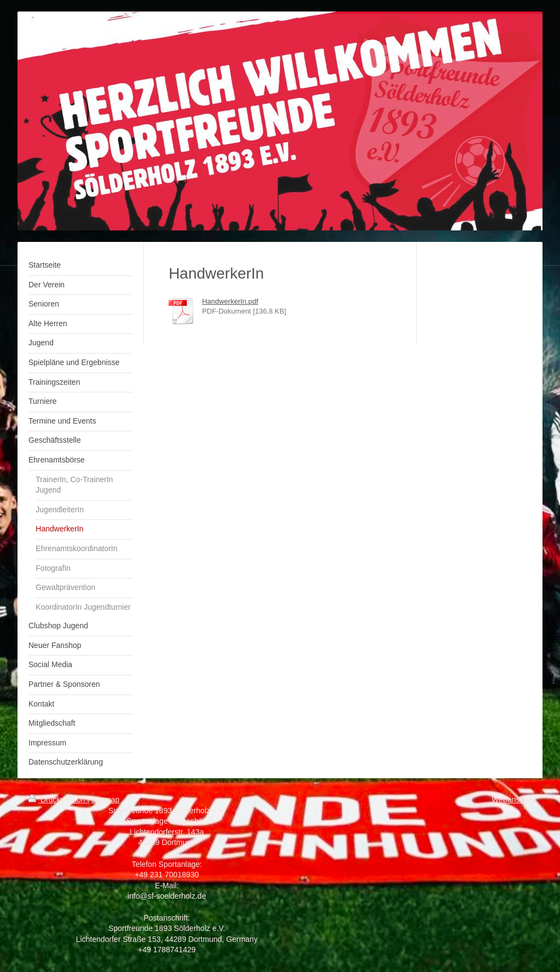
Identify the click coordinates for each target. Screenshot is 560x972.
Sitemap (105, 800)
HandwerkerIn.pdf (230, 301)
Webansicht (512, 800)
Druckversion (58, 800)
